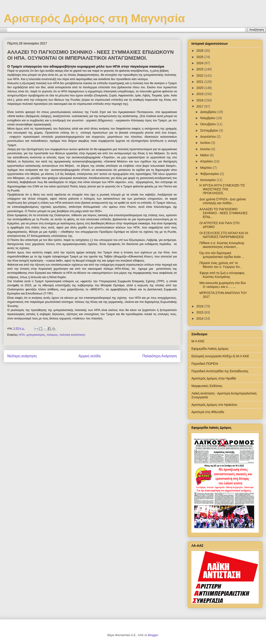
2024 (200, 63)
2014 (200, 318)
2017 (200, 106)
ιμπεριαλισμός (36, 335)
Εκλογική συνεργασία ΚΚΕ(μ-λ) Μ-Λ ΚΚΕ (220, 356)
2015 (200, 312)
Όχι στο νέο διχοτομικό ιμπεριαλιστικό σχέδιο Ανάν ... (222, 255)
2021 (200, 82)
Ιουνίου (206, 149)
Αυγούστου (208, 137)
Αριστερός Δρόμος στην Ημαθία (214, 378)
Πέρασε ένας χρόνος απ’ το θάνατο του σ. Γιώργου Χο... (221, 265)
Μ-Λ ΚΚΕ (198, 341)
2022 (200, 76)
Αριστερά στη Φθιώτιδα (208, 412)
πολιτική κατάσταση (72, 335)
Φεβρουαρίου (210, 174)
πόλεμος (52, 335)
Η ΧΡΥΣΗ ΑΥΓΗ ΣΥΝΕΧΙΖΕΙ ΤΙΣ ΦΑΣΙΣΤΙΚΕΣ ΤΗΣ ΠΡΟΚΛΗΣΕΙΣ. (222, 189)
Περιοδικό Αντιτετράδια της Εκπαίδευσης (220, 371)
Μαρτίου (206, 168)
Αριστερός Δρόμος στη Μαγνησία (94, 18)
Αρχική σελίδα (89, 356)
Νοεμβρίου (208, 118)
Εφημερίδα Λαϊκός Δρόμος (210, 349)
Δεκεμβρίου (209, 112)
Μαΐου (205, 155)
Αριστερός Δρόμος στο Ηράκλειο (214, 405)
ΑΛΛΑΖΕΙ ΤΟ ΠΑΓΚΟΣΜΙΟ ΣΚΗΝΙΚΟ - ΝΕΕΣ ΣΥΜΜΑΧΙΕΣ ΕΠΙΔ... (224, 213)
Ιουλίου (206, 143)
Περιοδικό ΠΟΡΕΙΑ (205, 364)
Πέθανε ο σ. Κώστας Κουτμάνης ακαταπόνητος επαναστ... (222, 245)
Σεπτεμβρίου (210, 130)
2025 (200, 57)
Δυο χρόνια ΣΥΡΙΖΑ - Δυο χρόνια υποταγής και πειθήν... (223, 201)
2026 (200, 51)
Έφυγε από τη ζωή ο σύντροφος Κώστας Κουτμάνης (222, 275)
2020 (200, 88)
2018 (200, 100)
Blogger (153, 635)
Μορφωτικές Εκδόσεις (207, 386)
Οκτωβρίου (208, 124)
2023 (200, 69)
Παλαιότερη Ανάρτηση (160, 356)
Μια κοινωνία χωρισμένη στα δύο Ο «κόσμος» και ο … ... (223, 285)
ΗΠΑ (22, 335)
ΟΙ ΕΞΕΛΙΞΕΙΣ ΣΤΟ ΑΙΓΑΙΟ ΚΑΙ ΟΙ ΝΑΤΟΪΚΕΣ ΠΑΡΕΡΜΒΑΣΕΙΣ (224, 235)
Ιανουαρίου (208, 180)
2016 (200, 306)
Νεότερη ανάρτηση (22, 356)
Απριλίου (207, 161)
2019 (200, 94)
